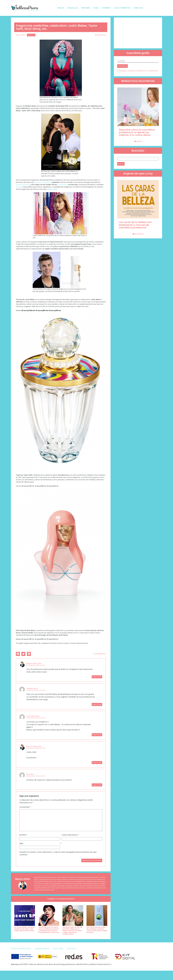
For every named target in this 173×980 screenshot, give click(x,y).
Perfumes (86, 8)
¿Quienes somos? (42, 949)
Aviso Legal (58, 949)
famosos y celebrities (43, 182)
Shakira (19, 187)
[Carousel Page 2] (137, 141)
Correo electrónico (70, 835)
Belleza (61, 8)
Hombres (106, 8)
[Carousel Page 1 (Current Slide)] (135, 141)
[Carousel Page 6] (143, 234)
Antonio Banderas (23, 185)
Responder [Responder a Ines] (97, 785)
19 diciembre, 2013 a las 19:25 (36, 748)
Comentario (25, 807)
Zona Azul (138, 8)
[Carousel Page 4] (141, 141)
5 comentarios (99, 654)
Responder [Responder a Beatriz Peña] (97, 677)
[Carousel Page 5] (141, 234)
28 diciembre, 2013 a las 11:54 (36, 665)
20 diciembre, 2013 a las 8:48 (36, 718)
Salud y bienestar (122, 8)
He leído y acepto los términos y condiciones (138, 71)
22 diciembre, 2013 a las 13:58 (36, 690)
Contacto (71, 949)
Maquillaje (73, 8)
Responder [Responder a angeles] (97, 704)
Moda (96, 8)
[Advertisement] (138, 33)
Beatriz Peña (100, 35)
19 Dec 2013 (21, 35)
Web (21, 843)
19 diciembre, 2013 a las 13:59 (36, 776)
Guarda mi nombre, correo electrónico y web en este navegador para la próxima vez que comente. (58, 853)
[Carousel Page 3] (139, 141)
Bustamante (63, 185)
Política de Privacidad (21, 949)
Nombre (23, 835)
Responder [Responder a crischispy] (97, 735)
